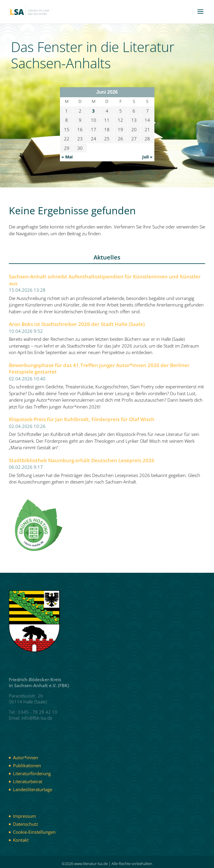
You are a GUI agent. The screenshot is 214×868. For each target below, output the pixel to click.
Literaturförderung (32, 773)
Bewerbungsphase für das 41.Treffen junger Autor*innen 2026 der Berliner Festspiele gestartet (99, 369)
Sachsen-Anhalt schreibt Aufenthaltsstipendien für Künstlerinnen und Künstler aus (105, 280)
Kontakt (21, 840)
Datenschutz (26, 824)
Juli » (147, 157)
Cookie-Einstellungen (34, 832)
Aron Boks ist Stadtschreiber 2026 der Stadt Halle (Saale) (77, 324)
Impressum (24, 816)
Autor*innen (26, 757)
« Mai (67, 157)
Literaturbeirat (28, 781)
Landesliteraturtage (33, 789)
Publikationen (27, 765)
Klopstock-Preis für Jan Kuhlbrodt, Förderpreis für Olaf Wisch (82, 419)
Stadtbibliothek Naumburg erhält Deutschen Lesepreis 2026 (82, 460)
